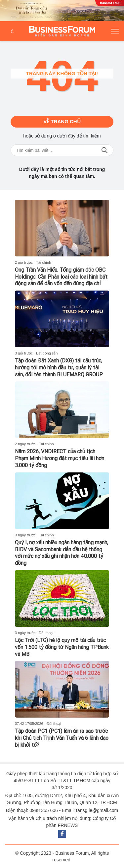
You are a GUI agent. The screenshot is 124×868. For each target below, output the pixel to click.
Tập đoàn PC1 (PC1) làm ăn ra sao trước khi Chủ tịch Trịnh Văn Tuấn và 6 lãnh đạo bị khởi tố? (62, 738)
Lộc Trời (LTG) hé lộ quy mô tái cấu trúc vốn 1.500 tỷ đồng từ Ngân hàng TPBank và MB (62, 647)
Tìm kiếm (104, 150)
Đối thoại (46, 633)
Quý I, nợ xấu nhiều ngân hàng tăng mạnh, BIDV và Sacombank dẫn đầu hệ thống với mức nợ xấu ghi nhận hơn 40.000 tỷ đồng (62, 553)
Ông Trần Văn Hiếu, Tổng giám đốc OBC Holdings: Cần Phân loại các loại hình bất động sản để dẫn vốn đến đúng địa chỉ (61, 277)
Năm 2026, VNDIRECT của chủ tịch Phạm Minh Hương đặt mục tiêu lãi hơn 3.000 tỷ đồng (60, 458)
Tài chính (43, 262)
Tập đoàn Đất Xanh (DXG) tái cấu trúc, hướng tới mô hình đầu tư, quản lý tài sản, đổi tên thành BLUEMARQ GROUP (59, 368)
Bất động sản (47, 353)
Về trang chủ (62, 121)
